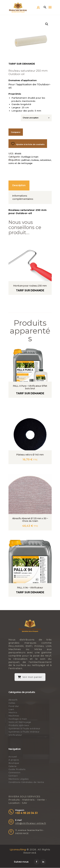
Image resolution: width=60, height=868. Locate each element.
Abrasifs (13, 700)
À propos (14, 760)
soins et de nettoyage (20, 163)
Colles (12, 703)
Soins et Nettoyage (20, 722)
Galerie (13, 766)
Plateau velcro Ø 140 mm (30, 455)
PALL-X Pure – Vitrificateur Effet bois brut (30, 387)
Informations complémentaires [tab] (23, 197)
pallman (26, 160)
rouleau (35, 160)
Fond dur (14, 706)
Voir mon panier (30, 677)
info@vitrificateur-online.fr (31, 823)
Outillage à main (30, 157)
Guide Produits (17, 769)
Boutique (14, 763)
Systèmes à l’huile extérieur (24, 728)
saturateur (46, 160)
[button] (47, 24)
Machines (14, 716)
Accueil (13, 757)
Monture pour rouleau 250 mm (30, 286)
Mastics (13, 712)
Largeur (14, 117)
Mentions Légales (19, 779)
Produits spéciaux (19, 725)
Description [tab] (19, 185)
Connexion (14, 772)
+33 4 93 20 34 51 (26, 813)
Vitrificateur (15, 735)
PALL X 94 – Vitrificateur (30, 588)
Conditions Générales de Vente (26, 782)
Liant (11, 709)
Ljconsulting (18, 849)
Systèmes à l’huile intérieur (24, 732)
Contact (13, 776)
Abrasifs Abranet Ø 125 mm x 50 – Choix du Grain (30, 520)
